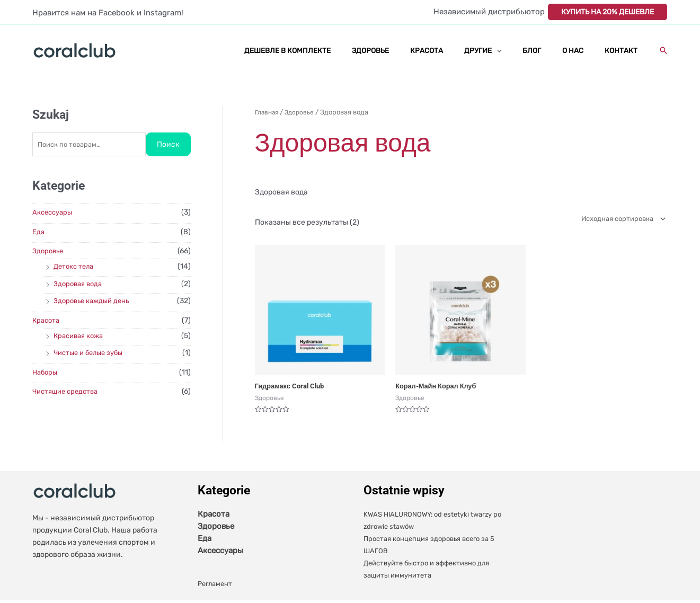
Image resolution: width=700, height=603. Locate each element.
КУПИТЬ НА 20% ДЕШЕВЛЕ (608, 12)
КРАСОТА (457, 50)
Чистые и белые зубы (92, 353)
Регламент (217, 586)
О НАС (583, 50)
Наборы (46, 373)
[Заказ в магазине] (617, 220)
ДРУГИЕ (502, 50)
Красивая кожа (81, 336)
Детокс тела (76, 267)
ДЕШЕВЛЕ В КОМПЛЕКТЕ (332, 50)
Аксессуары (54, 213)
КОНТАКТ (624, 50)
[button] (663, 50)
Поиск (168, 145)
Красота (47, 321)
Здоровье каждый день (95, 301)
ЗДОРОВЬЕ (408, 50)
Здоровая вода (80, 284)
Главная (268, 112)
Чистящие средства (68, 392)
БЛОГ (549, 50)
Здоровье (49, 251)
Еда (39, 232)
